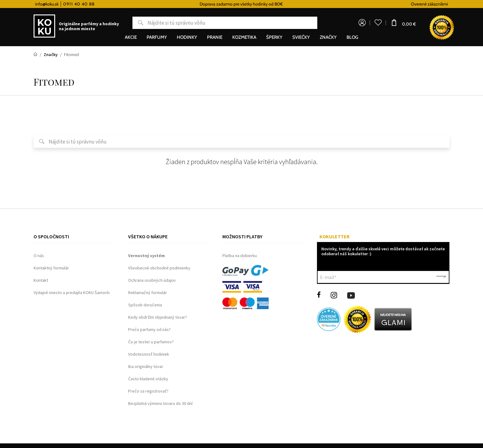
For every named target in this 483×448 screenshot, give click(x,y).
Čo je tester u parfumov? (151, 342)
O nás (39, 256)
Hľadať (138, 23)
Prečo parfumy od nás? (149, 329)
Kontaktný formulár (51, 268)
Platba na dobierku (240, 256)
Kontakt (41, 280)
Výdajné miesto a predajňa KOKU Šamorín (72, 293)
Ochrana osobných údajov (152, 280)
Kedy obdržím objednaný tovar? (158, 317)
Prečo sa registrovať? (148, 391)
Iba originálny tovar (146, 366)
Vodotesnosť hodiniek (149, 354)
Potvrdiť (441, 277)
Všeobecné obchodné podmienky (159, 268)
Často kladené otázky (148, 379)
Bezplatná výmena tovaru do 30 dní (160, 403)
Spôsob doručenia (145, 305)
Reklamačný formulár (148, 293)
